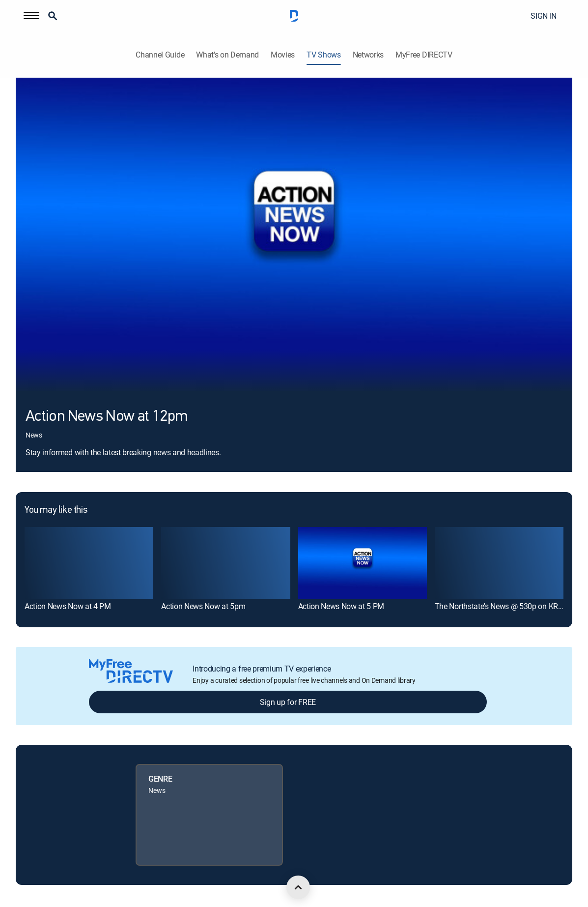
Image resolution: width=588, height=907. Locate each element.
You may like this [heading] (56, 510)
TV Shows (323, 55)
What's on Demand (227, 55)
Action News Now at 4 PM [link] (68, 606)
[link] (89, 563)
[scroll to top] (298, 887)
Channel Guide (160, 55)
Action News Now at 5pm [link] (203, 606)
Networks (368, 55)
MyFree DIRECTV (424, 55)
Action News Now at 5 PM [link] (341, 606)
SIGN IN (544, 16)
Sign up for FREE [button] (288, 702)
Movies (283, 55)
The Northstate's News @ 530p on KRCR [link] (501, 606)
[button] (31, 16)
